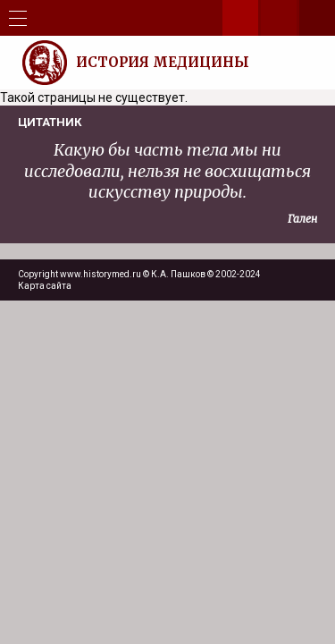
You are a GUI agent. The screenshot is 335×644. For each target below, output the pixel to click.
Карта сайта (45, 286)
